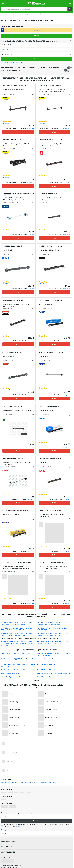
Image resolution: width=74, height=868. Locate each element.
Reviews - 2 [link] (42, 123)
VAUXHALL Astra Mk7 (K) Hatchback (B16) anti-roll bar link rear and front (53, 654)
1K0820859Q (52, 782)
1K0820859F (14, 782)
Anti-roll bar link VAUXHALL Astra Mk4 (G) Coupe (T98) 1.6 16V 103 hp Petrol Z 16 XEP (16, 623)
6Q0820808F (5, 782)
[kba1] (38, 30)
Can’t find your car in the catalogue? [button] (12, 63)
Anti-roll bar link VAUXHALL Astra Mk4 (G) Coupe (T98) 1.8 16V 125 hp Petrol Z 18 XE (16, 629)
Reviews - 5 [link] (6, 123)
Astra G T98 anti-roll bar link (46, 670)
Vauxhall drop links (60, 14)
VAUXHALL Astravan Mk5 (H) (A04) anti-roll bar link (53, 673)
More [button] (18, 826)
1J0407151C (33, 782)
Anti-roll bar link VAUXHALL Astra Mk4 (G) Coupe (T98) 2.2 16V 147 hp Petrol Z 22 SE (53, 634)
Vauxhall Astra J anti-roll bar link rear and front (16, 653)
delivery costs (30, 128)
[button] (70, 9)
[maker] (36, 45)
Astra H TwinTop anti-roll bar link (11, 677)
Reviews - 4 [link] (6, 177)
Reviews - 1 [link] (42, 284)
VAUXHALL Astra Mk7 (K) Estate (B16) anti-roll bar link (18, 670)
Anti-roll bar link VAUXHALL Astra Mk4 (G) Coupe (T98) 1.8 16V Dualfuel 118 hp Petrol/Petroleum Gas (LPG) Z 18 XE (17, 643)
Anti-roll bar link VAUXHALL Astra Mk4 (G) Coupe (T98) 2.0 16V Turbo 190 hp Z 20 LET (16, 634)
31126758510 (42, 782)
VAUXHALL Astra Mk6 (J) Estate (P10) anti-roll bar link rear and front (18, 665)
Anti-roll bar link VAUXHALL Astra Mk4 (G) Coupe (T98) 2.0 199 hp (53, 629)
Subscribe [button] (36, 821)
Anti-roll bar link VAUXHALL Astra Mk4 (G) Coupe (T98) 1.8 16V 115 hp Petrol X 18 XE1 (53, 623)
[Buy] (18, 132)
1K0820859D (24, 782)
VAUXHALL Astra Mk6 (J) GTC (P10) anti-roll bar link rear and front (18, 660)
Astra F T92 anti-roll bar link (46, 677)
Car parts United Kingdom (8, 14)
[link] (70, 4)
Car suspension (35, 14)
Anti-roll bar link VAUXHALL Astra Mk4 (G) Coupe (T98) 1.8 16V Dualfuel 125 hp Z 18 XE (53, 642)
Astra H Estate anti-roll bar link (11, 673)
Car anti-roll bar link (47, 14)
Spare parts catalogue (23, 14)
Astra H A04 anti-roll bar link (46, 664)
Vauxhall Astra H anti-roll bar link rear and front (52, 659)
